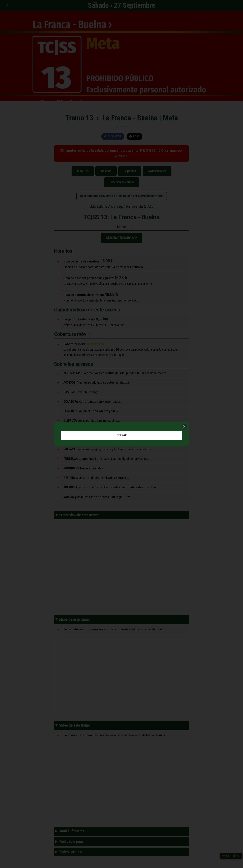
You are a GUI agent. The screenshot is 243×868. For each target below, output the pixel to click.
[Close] (184, 426)
